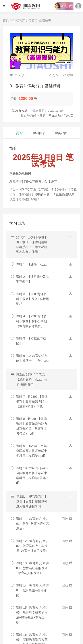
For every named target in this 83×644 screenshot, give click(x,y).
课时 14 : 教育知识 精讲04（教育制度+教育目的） (32, 590)
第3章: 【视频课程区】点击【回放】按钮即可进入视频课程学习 (32, 501)
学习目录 (39, 133)
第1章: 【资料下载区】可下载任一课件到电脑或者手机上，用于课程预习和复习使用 (32, 244)
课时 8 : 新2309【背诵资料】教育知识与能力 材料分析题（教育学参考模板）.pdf (32, 426)
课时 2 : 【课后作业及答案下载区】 (33, 279)
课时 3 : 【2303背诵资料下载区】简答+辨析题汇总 (33, 299)
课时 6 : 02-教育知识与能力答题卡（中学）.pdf (33, 358)
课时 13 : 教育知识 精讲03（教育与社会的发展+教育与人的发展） (32, 568)
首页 (6, 20)
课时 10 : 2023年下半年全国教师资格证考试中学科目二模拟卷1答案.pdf (32, 475)
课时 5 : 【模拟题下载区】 (31, 341)
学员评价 (61, 133)
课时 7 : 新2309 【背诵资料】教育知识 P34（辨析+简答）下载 (32, 402)
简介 (19, 133)
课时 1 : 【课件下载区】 (33, 264)
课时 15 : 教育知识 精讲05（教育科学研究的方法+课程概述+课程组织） (32, 615)
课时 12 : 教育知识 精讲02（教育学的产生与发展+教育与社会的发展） (33, 546)
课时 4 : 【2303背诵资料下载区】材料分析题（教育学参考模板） (32, 321)
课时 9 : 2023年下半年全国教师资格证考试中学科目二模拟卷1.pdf (32, 451)
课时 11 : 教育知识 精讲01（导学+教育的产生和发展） (33, 524)
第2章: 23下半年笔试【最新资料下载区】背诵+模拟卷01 (32, 379)
